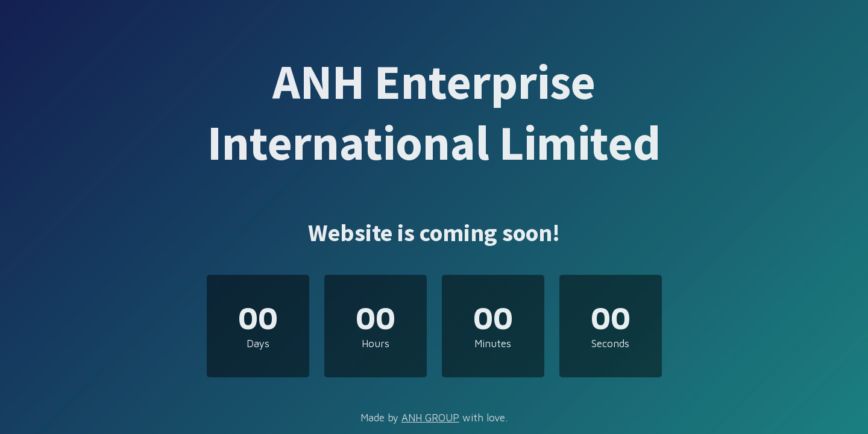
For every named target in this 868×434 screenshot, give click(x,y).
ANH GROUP (430, 418)
